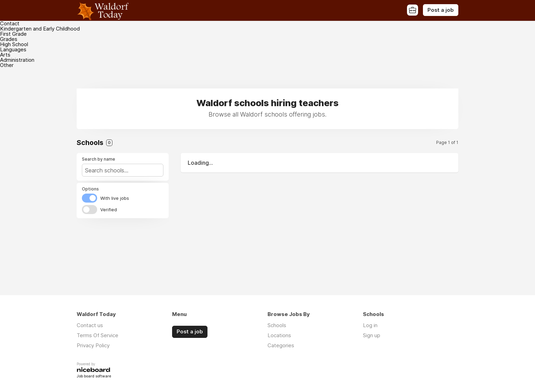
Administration (17, 60)
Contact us (90, 325)
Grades (9, 39)
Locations (279, 335)
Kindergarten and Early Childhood (40, 29)
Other (7, 65)
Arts (5, 55)
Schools (277, 325)
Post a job (441, 10)
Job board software (94, 377)
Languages (13, 49)
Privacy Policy (93, 345)
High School (14, 44)
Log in (370, 325)
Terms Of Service (97, 335)
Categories (281, 345)
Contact (10, 23)
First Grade (13, 34)
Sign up (372, 335)
